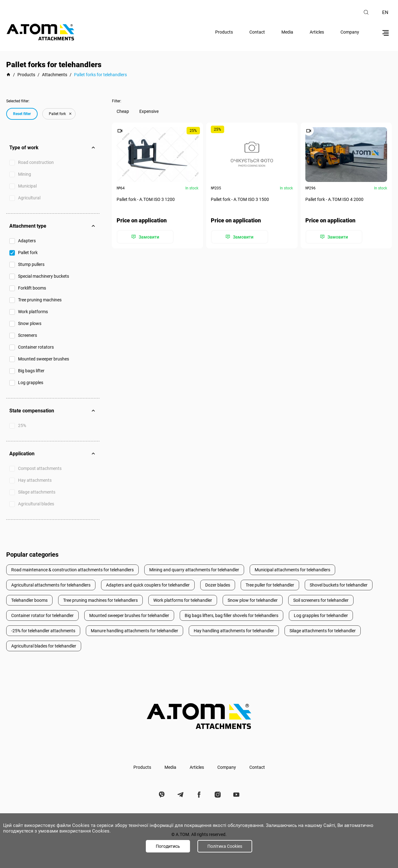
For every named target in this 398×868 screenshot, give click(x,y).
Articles (317, 32)
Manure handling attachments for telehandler (134, 631)
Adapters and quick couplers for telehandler (148, 585)
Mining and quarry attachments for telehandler (194, 570)
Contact (257, 32)
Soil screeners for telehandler (321, 600)
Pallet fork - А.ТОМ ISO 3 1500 (240, 199)
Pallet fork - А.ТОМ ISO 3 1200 (146, 199)
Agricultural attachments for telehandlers (51, 585)
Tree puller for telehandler (270, 585)
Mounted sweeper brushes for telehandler (129, 615)
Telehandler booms (29, 600)
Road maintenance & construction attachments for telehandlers (72, 570)
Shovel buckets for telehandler (339, 585)
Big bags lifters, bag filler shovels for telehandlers (231, 615)
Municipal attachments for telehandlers (292, 570)
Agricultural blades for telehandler (44, 646)
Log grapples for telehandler (321, 615)
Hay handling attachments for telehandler (234, 631)
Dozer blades (218, 585)
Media (287, 32)
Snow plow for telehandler (253, 600)
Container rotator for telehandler (42, 615)
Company (350, 32)
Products (224, 32)
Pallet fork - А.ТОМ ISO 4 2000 (334, 199)
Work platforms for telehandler (183, 600)
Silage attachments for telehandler (323, 631)
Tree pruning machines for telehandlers (100, 600)
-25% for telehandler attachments (43, 631)
